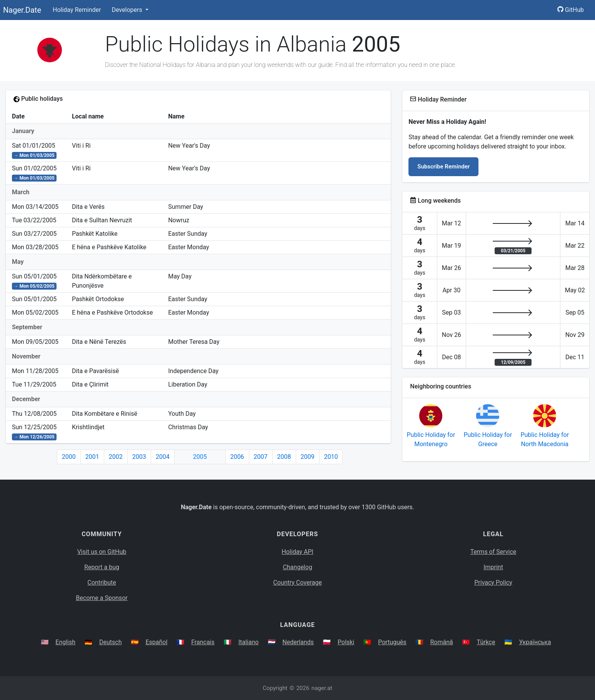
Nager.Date (22, 10)
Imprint (493, 567)
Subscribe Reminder (443, 167)
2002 (116, 457)
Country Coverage (297, 582)
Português (392, 642)
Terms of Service (493, 552)
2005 (200, 457)
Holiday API (297, 552)
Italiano (249, 642)
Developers (127, 10)
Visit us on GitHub (102, 552)
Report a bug (102, 567)
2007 (261, 457)
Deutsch (110, 642)
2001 (92, 457)
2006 (237, 457)
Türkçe (486, 642)
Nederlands (298, 642)
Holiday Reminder (77, 10)
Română (441, 642)
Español (156, 642)
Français (203, 642)
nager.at (322, 688)
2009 (308, 457)
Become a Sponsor (102, 598)
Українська (535, 642)
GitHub (571, 10)
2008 (284, 457)
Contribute (102, 582)
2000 (69, 457)
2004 (163, 457)
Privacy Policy (493, 582)
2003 (139, 457)
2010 (331, 457)
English (65, 642)
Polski (346, 642)
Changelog (297, 567)
